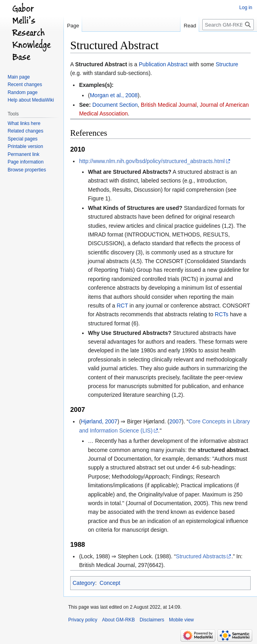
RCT (122, 306)
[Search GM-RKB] (228, 25)
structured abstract (223, 450)
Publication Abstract (163, 64)
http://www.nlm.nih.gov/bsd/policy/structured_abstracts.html (152, 161)
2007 (175, 421)
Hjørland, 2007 (99, 421)
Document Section (115, 105)
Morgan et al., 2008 (114, 95)
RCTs (222, 314)
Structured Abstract (101, 64)
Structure (227, 64)
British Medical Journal (169, 105)
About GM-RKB (118, 620)
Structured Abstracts (201, 556)
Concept (110, 583)
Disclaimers (152, 620)
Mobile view (181, 620)
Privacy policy (83, 620)
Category (84, 583)
